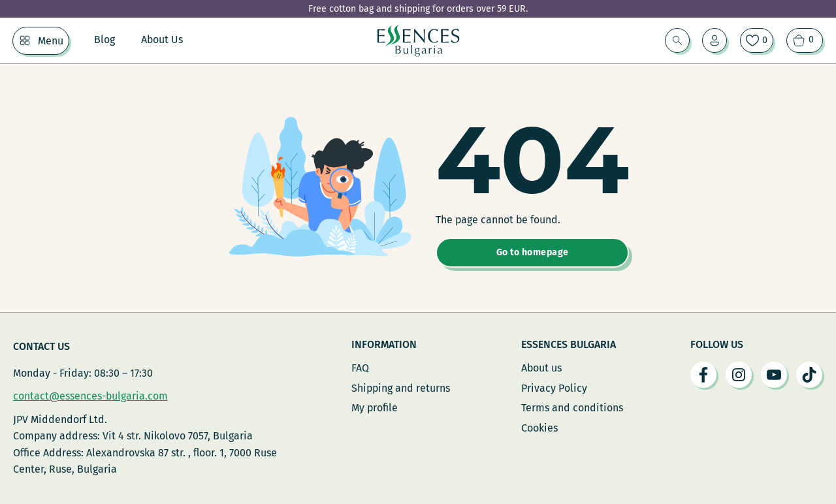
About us (541, 368)
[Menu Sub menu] (25, 40)
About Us (162, 39)
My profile (375, 408)
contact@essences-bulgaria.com (90, 396)
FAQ (360, 368)
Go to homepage (533, 252)
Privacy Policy (554, 388)
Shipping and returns (401, 388)
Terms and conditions (572, 408)
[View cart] (805, 40)
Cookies (539, 428)
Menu (51, 41)
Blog (104, 39)
